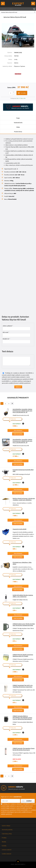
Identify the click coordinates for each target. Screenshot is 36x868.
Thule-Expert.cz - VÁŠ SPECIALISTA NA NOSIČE (18, 4)
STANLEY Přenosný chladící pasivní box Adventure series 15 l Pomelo (23, 655)
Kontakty (4, 846)
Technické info (18, 123)
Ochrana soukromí (7, 850)
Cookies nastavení (6, 854)
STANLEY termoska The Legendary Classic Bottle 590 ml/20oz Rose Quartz (24, 749)
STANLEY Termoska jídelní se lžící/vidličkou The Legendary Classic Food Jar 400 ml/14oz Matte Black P (22, 718)
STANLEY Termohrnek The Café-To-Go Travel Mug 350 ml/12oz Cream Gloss (23, 686)
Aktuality (4, 842)
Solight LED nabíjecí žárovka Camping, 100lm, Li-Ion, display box (23, 596)
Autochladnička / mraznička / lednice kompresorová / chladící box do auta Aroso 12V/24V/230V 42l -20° (22, 411)
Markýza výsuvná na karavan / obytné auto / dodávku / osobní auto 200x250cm (24, 499)
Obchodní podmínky (7, 830)
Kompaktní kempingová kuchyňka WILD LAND (23, 470)
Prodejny (4, 838)
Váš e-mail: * (6, 332)
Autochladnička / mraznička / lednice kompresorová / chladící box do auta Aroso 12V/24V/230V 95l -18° (22, 441)
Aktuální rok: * (6, 339)
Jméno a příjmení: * (8, 326)
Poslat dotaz (18, 132)
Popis (18, 118)
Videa (18, 127)
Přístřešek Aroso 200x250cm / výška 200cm (22, 563)
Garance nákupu (6, 826)
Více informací (18, 430)
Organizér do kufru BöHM (19, 529)
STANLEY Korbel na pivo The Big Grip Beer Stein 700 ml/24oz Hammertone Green (24, 625)
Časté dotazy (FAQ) (7, 834)
